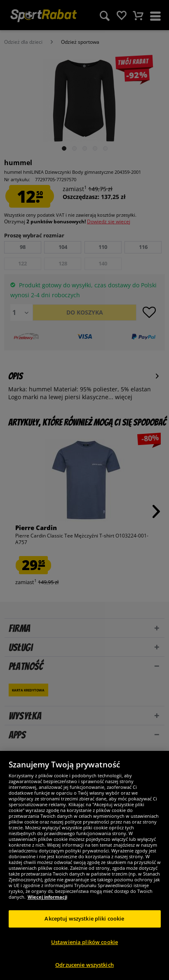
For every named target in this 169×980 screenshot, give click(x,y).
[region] (84, 865)
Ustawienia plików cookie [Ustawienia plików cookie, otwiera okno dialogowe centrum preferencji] (84, 942)
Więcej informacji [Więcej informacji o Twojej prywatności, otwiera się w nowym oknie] (47, 897)
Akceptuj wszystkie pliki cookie (84, 918)
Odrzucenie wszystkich (84, 965)
